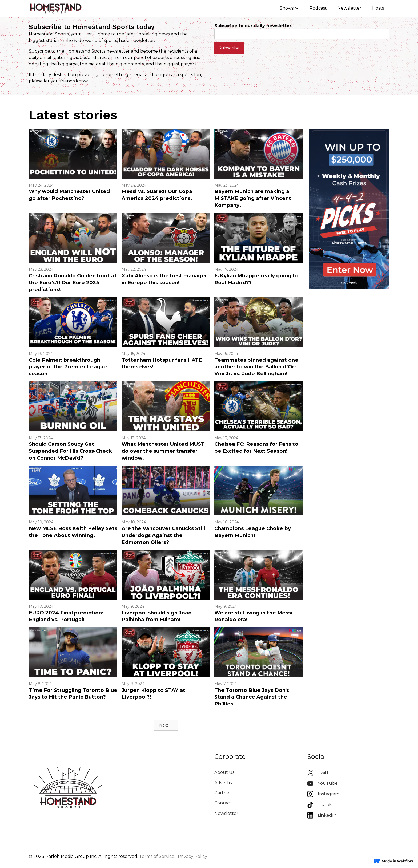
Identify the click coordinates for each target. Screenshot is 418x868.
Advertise (224, 783)
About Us (224, 772)
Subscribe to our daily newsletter (253, 26)
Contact (223, 803)
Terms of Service (157, 856)
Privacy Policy (192, 856)
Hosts (378, 8)
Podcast (318, 8)
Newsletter (349, 8)
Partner (223, 793)
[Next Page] (166, 725)
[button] (289, 8)
